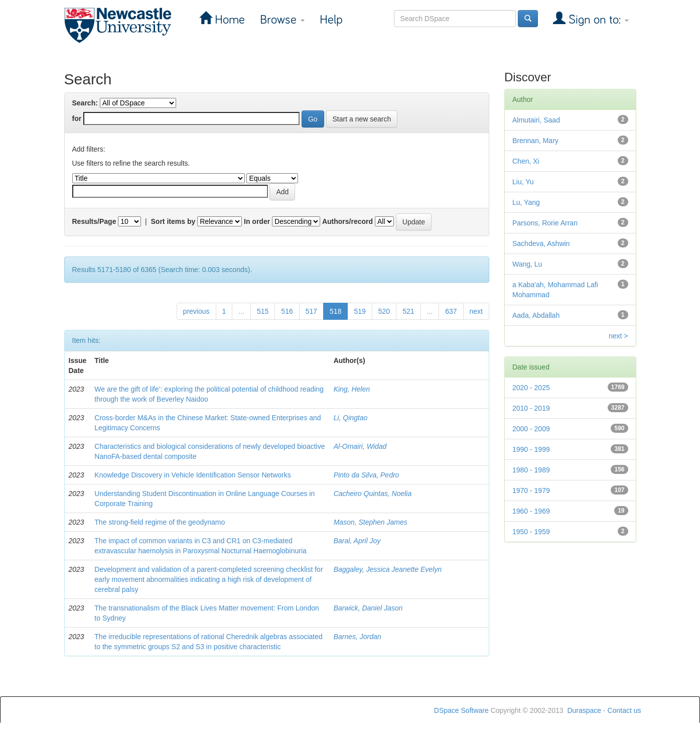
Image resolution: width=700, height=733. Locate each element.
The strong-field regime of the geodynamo (160, 522)
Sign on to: (597, 20)
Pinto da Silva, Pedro (367, 475)
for (77, 118)
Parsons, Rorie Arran (545, 223)
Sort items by (173, 221)
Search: (85, 103)
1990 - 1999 (531, 449)
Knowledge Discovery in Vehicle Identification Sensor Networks (192, 475)
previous (196, 311)
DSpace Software (461, 710)
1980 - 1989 (531, 470)
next (476, 311)
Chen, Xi (526, 161)
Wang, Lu (527, 264)
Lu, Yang (526, 202)
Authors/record (347, 221)
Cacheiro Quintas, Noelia (373, 494)
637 (451, 311)
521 (408, 311)
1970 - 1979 (531, 491)
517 (311, 311)
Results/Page (94, 221)
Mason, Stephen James (371, 522)
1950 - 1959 (531, 532)
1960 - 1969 (531, 511)
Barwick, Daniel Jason (368, 608)
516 (287, 311)
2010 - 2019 (531, 408)
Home (228, 20)
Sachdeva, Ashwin (541, 243)
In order (257, 221)
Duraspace (584, 710)
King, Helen (352, 389)
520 (384, 311)
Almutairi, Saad (536, 120)
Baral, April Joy (357, 541)
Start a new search (362, 119)
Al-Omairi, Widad (360, 446)
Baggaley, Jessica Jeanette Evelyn (388, 569)
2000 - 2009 (531, 429)
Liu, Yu (523, 182)
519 (360, 311)
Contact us (624, 710)
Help (331, 20)
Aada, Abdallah (536, 315)
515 (263, 311)
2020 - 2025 (531, 388)
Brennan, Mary (535, 141)
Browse (282, 20)
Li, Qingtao (351, 418)
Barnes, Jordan (358, 637)
